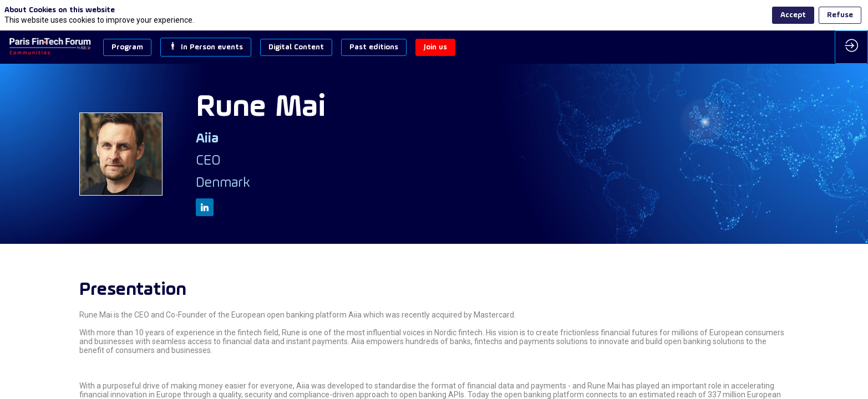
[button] (127, 47)
